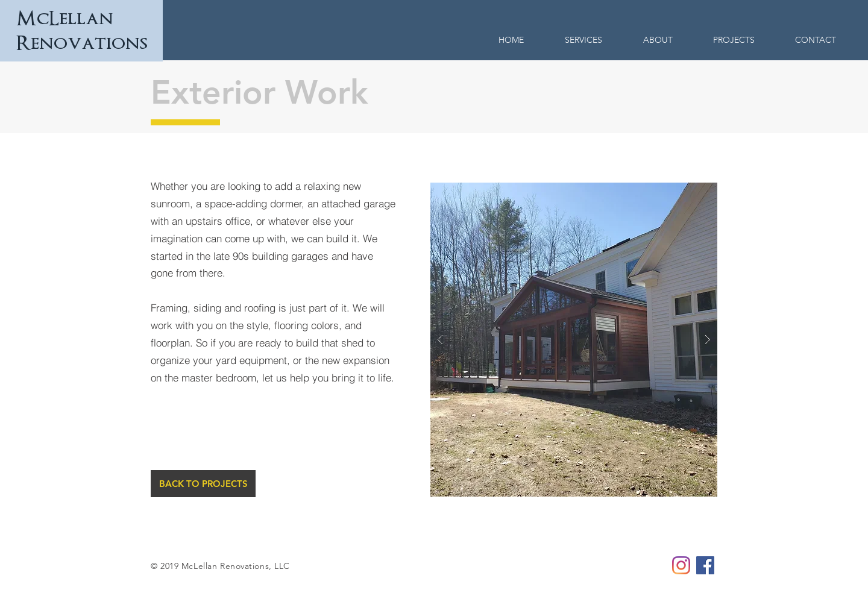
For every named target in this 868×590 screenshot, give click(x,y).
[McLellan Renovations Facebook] (705, 565)
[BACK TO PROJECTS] (203, 484)
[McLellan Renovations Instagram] (681, 565)
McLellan (65, 19)
